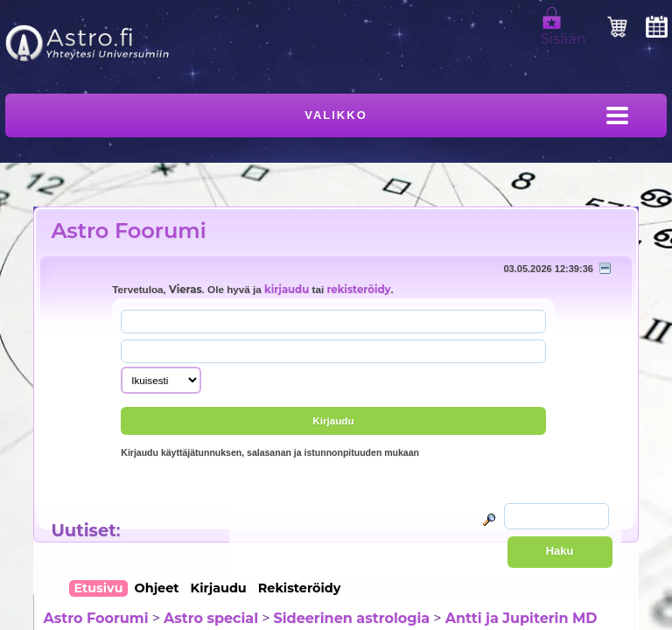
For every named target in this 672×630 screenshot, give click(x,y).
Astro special (211, 618)
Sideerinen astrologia (352, 618)
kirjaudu (287, 290)
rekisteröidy (358, 290)
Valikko (336, 115)
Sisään (563, 31)
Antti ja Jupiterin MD (521, 618)
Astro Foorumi (128, 231)
